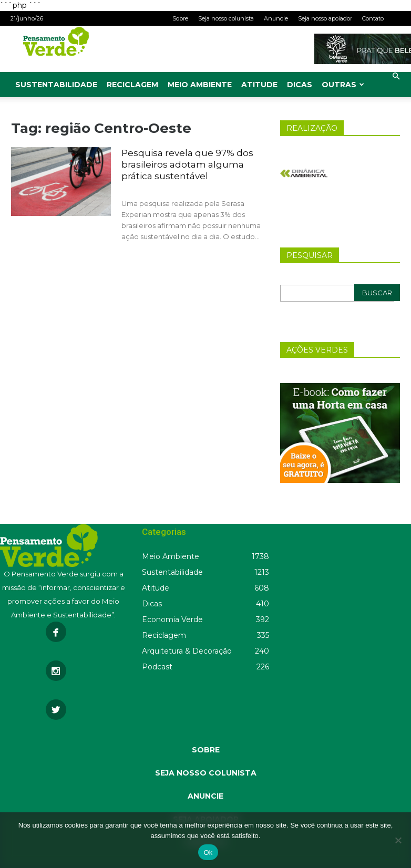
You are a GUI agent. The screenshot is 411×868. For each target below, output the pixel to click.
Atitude (259, 85)
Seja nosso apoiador (325, 18)
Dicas (300, 85)
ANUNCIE (205, 796)
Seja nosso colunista (226, 18)
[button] (396, 76)
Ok (208, 853)
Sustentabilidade (56, 85)
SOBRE (206, 750)
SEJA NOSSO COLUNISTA (206, 773)
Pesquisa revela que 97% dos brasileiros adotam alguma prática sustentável (187, 164)
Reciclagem (132, 85)
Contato (373, 18)
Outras (343, 85)
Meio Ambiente (200, 85)
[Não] (398, 840)
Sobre (180, 18)
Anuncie (276, 18)
